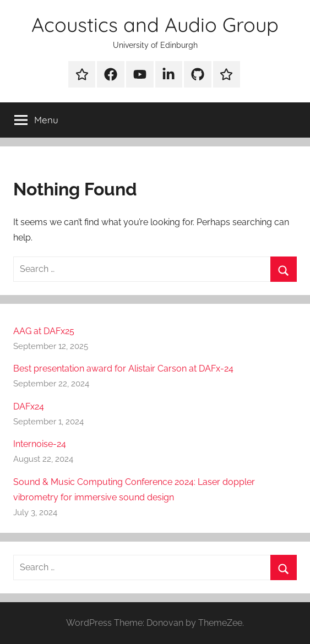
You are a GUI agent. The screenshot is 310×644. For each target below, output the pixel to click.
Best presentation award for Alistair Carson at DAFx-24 (123, 369)
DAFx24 (29, 406)
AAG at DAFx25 (44, 331)
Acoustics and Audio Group (155, 24)
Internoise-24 (40, 444)
